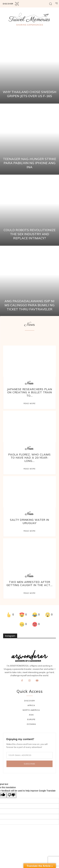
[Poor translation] (11, 795)
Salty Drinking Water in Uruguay (29, 521)
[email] (29, 755)
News (29, 383)
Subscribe (29, 764)
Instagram (10, 636)
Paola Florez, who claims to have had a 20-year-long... (29, 458)
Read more (29, 403)
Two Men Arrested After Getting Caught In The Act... (29, 583)
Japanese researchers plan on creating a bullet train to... (29, 392)
